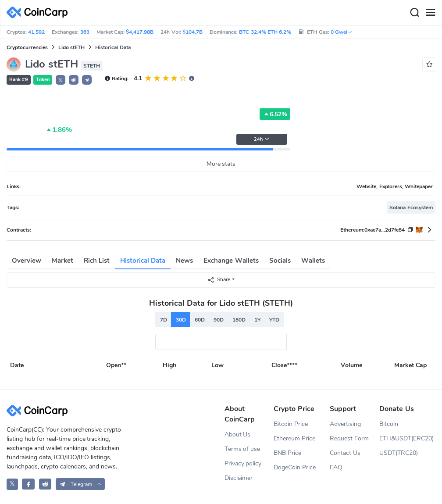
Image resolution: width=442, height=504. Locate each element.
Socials (280, 261)
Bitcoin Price (291, 424)
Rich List (97, 261)
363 (85, 32)
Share (219, 280)
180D (239, 320)
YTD (274, 320)
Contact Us (345, 453)
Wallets (313, 261)
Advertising (345, 424)
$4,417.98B (140, 32)
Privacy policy (243, 463)
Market (62, 261)
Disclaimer (239, 478)
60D (200, 320)
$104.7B (192, 32)
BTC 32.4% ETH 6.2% (265, 32)
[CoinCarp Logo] (39, 13)
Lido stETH (71, 47)
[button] (74, 80)
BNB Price (287, 453)
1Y (257, 320)
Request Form (349, 438)
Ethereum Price (294, 438)
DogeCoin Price (295, 467)
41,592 (36, 32)
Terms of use (242, 449)
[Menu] (430, 13)
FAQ (336, 467)
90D (219, 320)
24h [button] (262, 139)
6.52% (275, 114)
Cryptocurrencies (27, 47)
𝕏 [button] (61, 80)
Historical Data (143, 261)
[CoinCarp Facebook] (28, 484)
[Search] (414, 13)
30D (181, 320)
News (184, 261)
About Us (238, 434)
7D (164, 320)
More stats (221, 164)
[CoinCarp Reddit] (45, 484)
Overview (27, 261)
